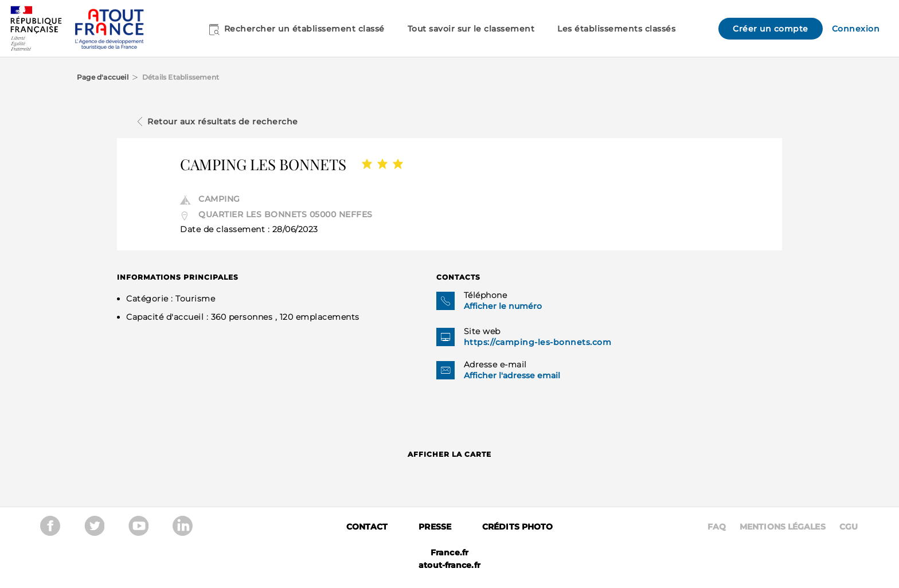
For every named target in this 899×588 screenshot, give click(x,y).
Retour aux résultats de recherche (223, 121)
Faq (717, 527)
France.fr (449, 552)
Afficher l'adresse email (512, 375)
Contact (367, 527)
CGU (849, 527)
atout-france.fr (449, 565)
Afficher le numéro (503, 306)
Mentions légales (783, 527)
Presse (435, 527)
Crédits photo (517, 527)
